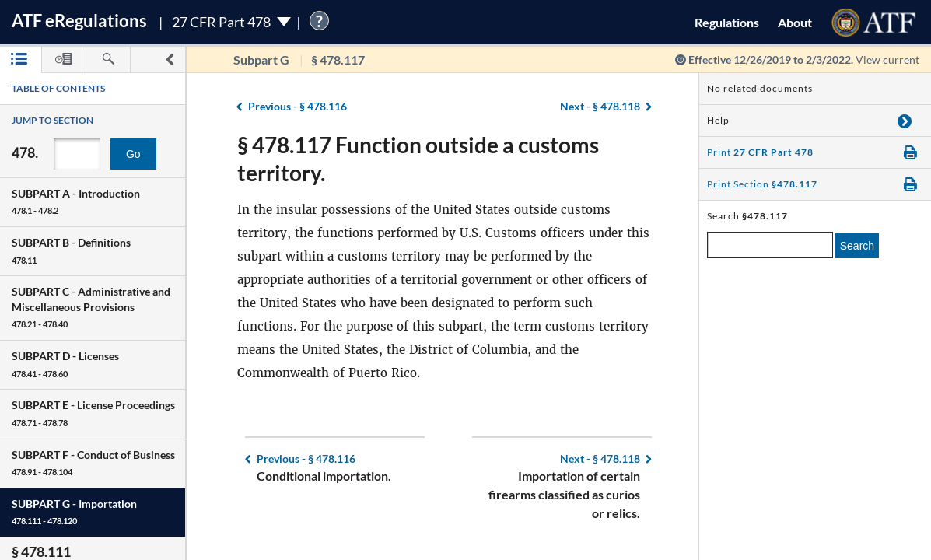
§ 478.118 (600, 106)
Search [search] (857, 246)
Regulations (727, 22)
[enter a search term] (770, 245)
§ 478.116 (297, 106)
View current (887, 59)
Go (133, 154)
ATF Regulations (79, 21)
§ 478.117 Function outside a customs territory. (418, 159)
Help (718, 120)
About (795, 22)
